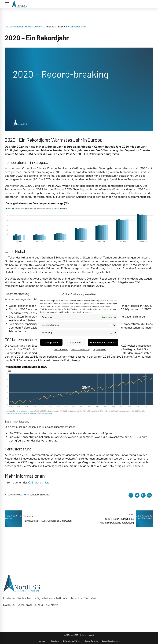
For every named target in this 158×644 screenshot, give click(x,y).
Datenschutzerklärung (81, 350)
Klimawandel (15, 495)
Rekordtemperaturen (39, 495)
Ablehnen (75, 342)
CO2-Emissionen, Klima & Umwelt (24, 26)
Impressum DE (100, 350)
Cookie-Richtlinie (61, 350)
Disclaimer (55, 641)
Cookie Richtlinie (91, 641)
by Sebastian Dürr (76, 26)
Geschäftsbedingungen (111, 641)
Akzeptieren (51, 342)
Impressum (42, 641)
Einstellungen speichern (103, 342)
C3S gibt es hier (38, 483)
